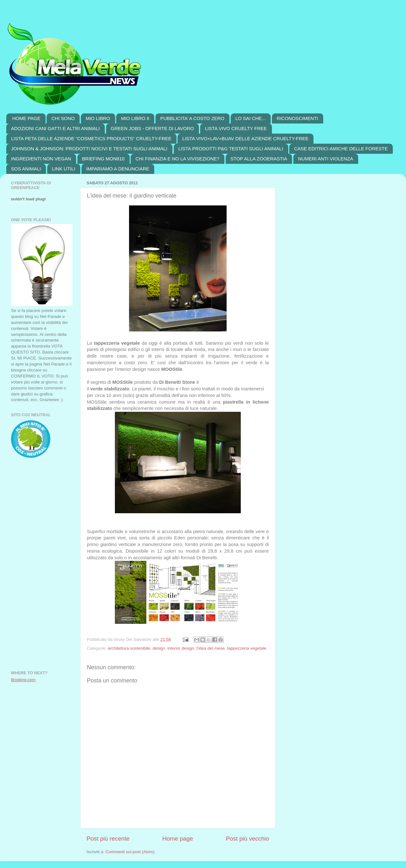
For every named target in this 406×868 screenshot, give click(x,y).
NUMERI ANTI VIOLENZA (326, 159)
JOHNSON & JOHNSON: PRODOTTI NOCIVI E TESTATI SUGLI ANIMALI (89, 149)
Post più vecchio (247, 839)
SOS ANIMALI (26, 169)
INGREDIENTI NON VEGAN (41, 159)
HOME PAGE (26, 118)
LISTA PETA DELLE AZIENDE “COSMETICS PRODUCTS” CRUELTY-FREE (91, 138)
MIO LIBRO (98, 118)
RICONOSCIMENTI (297, 118)
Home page (178, 839)
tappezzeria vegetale (247, 648)
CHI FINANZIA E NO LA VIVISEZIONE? (177, 159)
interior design (181, 648)
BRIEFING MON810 (103, 159)
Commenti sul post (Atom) (130, 852)
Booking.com (23, 680)
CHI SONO (63, 118)
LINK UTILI (64, 169)
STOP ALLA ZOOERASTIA (259, 159)
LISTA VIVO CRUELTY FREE (236, 128)
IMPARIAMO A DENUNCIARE (118, 169)
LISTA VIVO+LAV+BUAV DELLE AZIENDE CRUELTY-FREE (245, 138)
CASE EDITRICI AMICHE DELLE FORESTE (341, 149)
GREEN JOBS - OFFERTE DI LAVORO (152, 128)
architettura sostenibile (129, 648)
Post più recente (108, 839)
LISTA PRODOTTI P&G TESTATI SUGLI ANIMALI (231, 149)
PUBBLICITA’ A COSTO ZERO (192, 118)
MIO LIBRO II (135, 118)
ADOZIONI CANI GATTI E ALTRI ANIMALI (55, 128)
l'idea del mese (211, 648)
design (159, 648)
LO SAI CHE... (251, 118)
